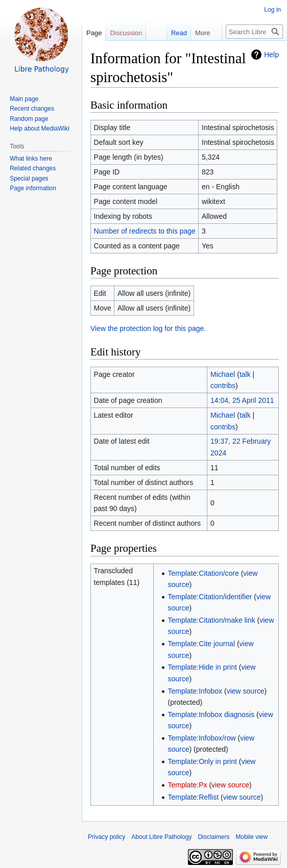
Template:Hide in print (202, 667)
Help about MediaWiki (40, 129)
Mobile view (252, 837)
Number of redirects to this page (145, 231)
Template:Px (188, 785)
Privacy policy (106, 837)
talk (245, 374)
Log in (272, 10)
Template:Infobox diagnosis (211, 714)
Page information (33, 188)
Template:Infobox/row (202, 738)
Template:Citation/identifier (210, 597)
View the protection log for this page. (148, 328)
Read (173, 33)
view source (246, 691)
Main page (24, 99)
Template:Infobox (195, 691)
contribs (223, 386)
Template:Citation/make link (212, 620)
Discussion (126, 33)
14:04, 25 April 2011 (242, 400)
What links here (31, 159)
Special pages (29, 178)
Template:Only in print (202, 761)
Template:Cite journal (202, 644)
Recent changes (32, 109)
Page (94, 33)
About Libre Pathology (161, 837)
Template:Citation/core (204, 573)
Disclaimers (213, 837)
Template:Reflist (194, 797)
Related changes (33, 168)
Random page (29, 119)
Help (271, 55)
